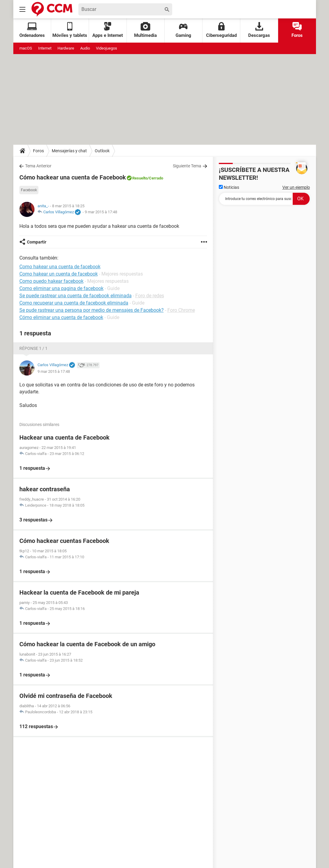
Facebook (29, 190)
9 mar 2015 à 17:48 (101, 212)
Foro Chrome (181, 310)
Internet (45, 48)
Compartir (37, 242)
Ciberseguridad (221, 30)
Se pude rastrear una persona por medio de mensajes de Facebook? (92, 310)
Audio (85, 48)
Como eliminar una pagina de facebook (61, 288)
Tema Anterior (38, 166)
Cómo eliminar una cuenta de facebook (61, 317)
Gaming (183, 30)
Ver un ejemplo (296, 187)
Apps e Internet (108, 30)
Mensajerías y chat (69, 151)
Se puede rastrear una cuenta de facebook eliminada (76, 296)
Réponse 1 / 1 (33, 348)
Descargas (259, 30)
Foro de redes (150, 296)
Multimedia (145, 30)
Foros (297, 30)
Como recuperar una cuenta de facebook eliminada (74, 303)
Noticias (229, 187)
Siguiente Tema (187, 166)
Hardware (66, 48)
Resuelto (140, 178)
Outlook (102, 151)
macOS (26, 48)
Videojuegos (107, 48)
